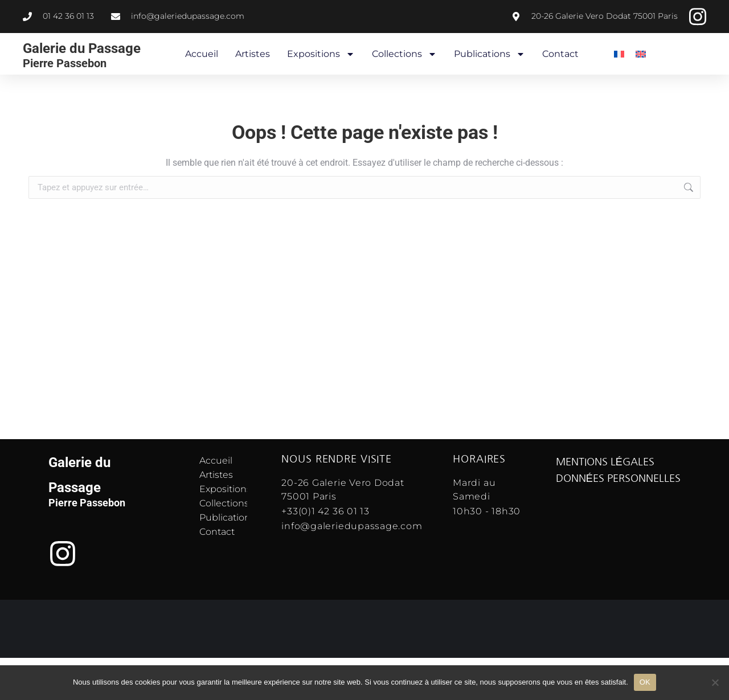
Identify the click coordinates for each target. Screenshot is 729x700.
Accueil (202, 54)
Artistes (253, 54)
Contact (560, 54)
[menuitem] (619, 54)
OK (645, 682)
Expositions (321, 54)
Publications (490, 54)
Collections (404, 54)
